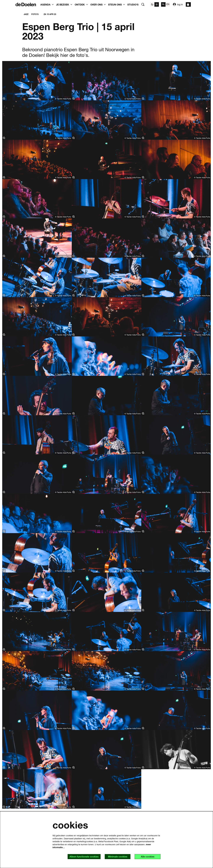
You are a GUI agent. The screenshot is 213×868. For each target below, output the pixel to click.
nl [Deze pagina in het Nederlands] (163, 4)
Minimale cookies (117, 857)
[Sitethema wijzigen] (154, 4)
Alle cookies (147, 857)
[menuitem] (133, 4)
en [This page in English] (168, 4)
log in (178, 4)
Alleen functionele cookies (84, 857)
